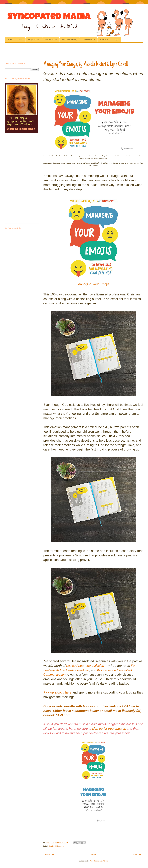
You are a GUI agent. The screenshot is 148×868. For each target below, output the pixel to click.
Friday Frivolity (89, 40)
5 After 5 (104, 40)
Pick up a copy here (57, 692)
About (20, 40)
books (52, 846)
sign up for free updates (109, 729)
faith (57, 846)
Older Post (137, 855)
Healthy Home (51, 40)
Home (10, 40)
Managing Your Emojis (93, 284)
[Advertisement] (53, 53)
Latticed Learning (70, 40)
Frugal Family (34, 40)
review (62, 846)
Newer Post (50, 855)
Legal (116, 40)
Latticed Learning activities (85, 666)
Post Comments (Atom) (99, 861)
